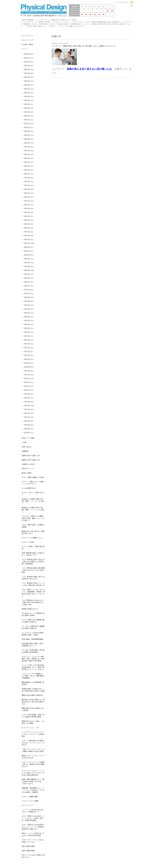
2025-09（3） (29, 62)
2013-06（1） (29, 429)
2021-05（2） (29, 228)
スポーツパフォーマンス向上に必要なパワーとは (33, 841)
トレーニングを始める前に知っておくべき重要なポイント (33, 811)
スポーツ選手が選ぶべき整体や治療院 (33, 526)
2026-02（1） (29, 54)
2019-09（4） (29, 297)
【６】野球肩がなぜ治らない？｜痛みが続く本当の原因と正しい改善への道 (33, 602)
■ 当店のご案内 (27, 44)
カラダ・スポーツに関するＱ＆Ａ (33, 494)
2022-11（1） (29, 162)
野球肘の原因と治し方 (30, 609)
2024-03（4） (29, 112)
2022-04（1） (29, 185)
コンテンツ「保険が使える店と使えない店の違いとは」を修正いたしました (84, 46)
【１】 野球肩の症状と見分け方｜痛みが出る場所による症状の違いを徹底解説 (33, 562)
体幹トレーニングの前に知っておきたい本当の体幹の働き (33, 834)
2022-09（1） (29, 166)
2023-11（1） (29, 123)
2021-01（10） (30, 243)
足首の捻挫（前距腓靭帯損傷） (33, 639)
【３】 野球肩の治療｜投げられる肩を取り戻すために (33, 578)
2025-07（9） (29, 69)
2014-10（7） (29, 390)
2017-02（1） (29, 355)
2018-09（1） (29, 328)
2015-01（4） (29, 378)
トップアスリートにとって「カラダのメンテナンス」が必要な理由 (33, 734)
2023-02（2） (29, 150)
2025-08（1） (29, 65)
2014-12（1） (29, 382)
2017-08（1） (29, 340)
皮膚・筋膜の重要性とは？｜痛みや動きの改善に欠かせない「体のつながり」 (33, 782)
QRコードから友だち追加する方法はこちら (33, 856)
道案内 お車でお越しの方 (31, 460)
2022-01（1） (29, 197)
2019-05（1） (29, 313)
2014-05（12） (30, 405)
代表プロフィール (28, 469)
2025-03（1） (29, 81)
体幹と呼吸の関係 (28, 846)
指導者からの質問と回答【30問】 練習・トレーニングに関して (33, 510)
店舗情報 (25, 451)
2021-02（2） (29, 239)
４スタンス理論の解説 (30, 797)
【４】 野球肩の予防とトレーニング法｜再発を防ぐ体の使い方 (33, 584)
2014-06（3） (29, 401)
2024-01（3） (29, 116)
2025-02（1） (29, 85)
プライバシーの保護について (32, 538)
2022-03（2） (29, 189)
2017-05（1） (29, 347)
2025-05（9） (29, 77)
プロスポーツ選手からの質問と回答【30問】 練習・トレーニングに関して (33, 518)
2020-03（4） (29, 274)
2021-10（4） (29, 208)
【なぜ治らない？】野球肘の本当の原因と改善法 (33, 614)
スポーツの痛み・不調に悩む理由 (33, 548)
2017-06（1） (29, 344)
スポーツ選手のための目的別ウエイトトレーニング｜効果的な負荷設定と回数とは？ (33, 827)
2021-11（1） (29, 204)
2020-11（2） (29, 251)
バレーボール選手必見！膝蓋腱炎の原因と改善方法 (33, 627)
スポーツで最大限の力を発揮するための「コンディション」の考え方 (33, 743)
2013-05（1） (29, 432)
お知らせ (25, 49)
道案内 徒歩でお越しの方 (31, 456)
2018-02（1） (29, 332)
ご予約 (24, 442)
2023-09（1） (29, 131)
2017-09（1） (29, 336)
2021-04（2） (29, 232)
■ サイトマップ (27, 40)
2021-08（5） (29, 216)
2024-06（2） (29, 100)
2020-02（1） (29, 278)
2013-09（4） (29, 421)
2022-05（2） (29, 181)
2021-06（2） (29, 224)
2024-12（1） (29, 92)
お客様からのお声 (28, 464)
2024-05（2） (29, 104)
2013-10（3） (29, 417)
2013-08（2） (29, 425)
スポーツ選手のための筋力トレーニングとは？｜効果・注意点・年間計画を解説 (33, 818)
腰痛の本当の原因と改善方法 (32, 695)
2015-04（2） (29, 374)
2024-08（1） (29, 96)
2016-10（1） (29, 359)
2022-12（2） (29, 158)
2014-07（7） (29, 398)
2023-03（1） (29, 147)
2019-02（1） (29, 324)
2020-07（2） (29, 259)
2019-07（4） (29, 305)
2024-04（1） (29, 108)
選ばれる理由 (27, 473)
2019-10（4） (29, 293)
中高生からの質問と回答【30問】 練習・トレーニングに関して (33, 501)
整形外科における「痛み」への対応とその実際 (33, 722)
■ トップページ (27, 36)
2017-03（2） (29, 351)
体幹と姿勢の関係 (28, 851)
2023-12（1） (29, 119)
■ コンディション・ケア (31, 728)
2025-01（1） (29, 89)
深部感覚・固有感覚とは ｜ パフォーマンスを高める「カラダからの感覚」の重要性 (33, 790)
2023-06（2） (29, 139)
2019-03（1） (29, 320)
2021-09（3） (29, 212)
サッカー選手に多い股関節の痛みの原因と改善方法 (33, 621)
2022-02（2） (29, 193)
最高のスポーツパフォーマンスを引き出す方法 (33, 757)
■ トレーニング (27, 805)
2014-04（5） (29, 409)
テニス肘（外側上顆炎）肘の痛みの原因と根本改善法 (33, 651)
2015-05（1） (29, 371)
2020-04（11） (30, 270)
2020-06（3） (29, 262)
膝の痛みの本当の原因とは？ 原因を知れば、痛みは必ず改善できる (33, 702)
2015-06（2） (29, 367)
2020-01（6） (29, 282)
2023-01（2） (29, 154)
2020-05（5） (29, 266)
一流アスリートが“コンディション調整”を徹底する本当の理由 (33, 750)
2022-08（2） (29, 170)
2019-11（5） (29, 289)
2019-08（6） (29, 301)
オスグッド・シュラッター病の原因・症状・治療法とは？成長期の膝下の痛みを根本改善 (33, 659)
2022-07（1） (29, 174)
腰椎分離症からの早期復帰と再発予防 (33, 683)
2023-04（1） (29, 143)
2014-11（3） (29, 386)
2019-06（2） (29, 309)
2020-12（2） (29, 247)
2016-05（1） (29, 363)
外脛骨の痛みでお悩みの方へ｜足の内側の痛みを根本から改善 (33, 690)
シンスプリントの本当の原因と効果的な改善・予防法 (33, 634)
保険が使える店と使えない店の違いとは (89, 69)
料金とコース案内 (28, 438)
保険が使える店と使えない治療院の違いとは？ (33, 532)
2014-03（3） (29, 413)
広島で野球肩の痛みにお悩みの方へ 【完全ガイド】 (33, 554)
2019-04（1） (29, 316)
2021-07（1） (29, 220)
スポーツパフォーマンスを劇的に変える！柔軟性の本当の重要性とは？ (33, 764)
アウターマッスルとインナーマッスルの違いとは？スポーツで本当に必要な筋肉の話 (33, 773)
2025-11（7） (29, 58)
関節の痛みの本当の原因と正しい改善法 (33, 709)
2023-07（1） (29, 135)
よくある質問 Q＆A (29, 488)
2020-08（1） (29, 255)
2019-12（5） (29, 286)
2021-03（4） (29, 235)
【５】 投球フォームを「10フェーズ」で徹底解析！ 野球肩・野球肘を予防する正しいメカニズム (33, 593)
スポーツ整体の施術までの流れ (33, 477)
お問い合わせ (27, 447)
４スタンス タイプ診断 (30, 801)
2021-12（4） (29, 201)
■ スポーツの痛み (28, 542)
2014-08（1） (29, 394)
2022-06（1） (29, 177)
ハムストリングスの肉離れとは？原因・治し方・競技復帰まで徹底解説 (33, 676)
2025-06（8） (29, 73)
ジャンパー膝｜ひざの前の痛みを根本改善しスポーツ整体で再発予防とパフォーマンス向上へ (33, 667)
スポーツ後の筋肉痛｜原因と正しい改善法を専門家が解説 (33, 716)
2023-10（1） (29, 127)
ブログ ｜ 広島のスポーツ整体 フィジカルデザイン (33, 483)
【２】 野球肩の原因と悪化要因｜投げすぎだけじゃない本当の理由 (33, 570)
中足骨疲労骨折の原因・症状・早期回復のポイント (33, 645)
